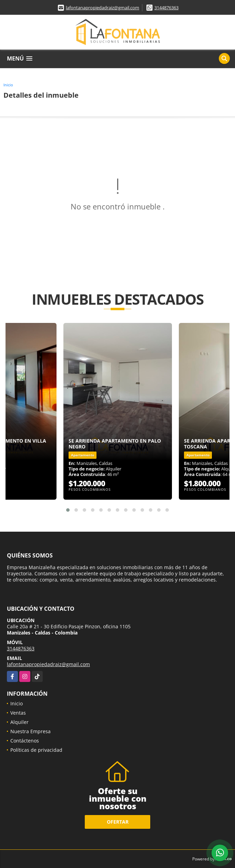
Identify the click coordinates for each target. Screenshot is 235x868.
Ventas (18, 713)
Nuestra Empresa (30, 731)
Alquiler (19, 722)
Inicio (8, 85)
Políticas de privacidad (36, 750)
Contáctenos (25, 741)
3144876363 (166, 8)
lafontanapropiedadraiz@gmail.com (103, 8)
